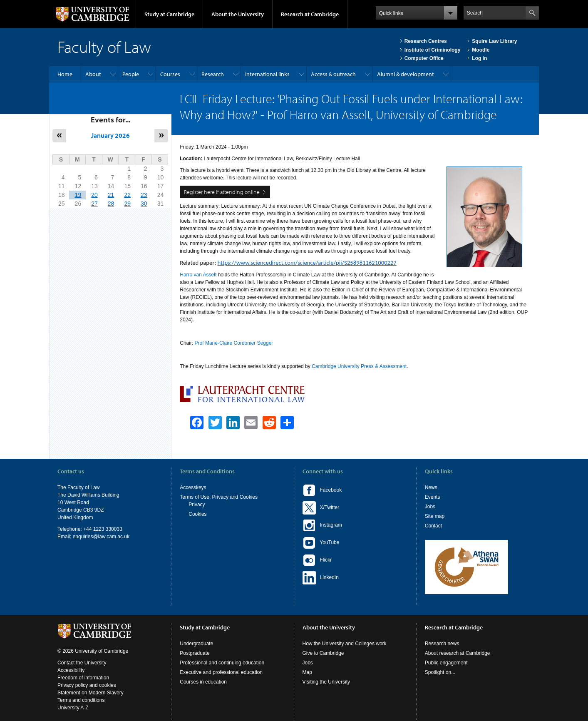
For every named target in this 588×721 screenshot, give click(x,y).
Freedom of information (83, 678)
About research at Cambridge (458, 653)
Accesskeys (193, 487)
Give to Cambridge (323, 653)
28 (111, 204)
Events (433, 497)
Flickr (317, 560)
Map (307, 672)
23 (144, 195)
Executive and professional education (221, 672)
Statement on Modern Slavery (91, 693)
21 (111, 195)
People (131, 74)
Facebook (322, 490)
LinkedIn (321, 578)
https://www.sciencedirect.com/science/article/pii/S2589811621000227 (307, 263)
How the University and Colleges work (345, 644)
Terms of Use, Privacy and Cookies (219, 497)
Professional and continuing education (222, 663)
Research (213, 74)
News (431, 487)
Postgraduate (195, 653)
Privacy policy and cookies (87, 685)
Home (65, 74)
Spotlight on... (440, 672)
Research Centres (426, 41)
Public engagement (446, 663)
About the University (238, 14)
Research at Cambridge (310, 14)
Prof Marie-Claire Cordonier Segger (234, 343)
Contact (433, 526)
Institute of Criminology (433, 50)
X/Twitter (321, 508)
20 (94, 195)
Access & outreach (333, 74)
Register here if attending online (222, 192)
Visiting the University (326, 682)
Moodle (481, 50)
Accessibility (71, 670)
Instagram (322, 525)
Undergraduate (196, 644)
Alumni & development (406, 74)
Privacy (197, 505)
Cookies (197, 514)
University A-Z (73, 708)
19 (78, 195)
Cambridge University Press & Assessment (359, 366)
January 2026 (110, 135)
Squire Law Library (494, 41)
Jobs (430, 507)
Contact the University (82, 663)
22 (127, 195)
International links (267, 74)
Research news (442, 644)
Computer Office (424, 58)
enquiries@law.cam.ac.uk (101, 537)
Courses (170, 74)
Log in (479, 58)
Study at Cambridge (169, 14)
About (93, 74)
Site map (435, 516)
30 (144, 204)
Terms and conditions (81, 700)
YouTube (321, 543)
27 (94, 204)
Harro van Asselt (198, 275)
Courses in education (203, 682)
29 (127, 204)
